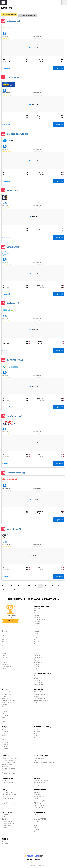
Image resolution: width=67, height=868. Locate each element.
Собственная (38, 676)
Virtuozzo (37, 731)
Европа (4, 631)
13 (24, 586)
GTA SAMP (5, 715)
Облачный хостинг (40, 692)
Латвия (36, 642)
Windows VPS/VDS (40, 819)
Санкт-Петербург (7, 783)
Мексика (37, 644)
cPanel (36, 678)
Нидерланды (38, 646)
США (36, 653)
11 (12, 586)
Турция (4, 668)
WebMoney (38, 792)
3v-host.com (14, 529)
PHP (36, 825)
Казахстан (5, 646)
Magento (5, 746)
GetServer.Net (14, 21)
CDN (36, 703)
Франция (37, 660)
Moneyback (38, 760)
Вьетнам (37, 621)
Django (36, 834)
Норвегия (5, 653)
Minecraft (5, 711)
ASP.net (37, 821)
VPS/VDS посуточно (8, 803)
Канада (37, 631)
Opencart (5, 748)
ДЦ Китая (5, 828)
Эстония (37, 666)
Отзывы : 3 (6, 68)
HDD (3, 846)
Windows (37, 817)
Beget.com (10, 621)
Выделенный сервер (41, 698)
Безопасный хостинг (9, 762)
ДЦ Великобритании (9, 823)
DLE (3, 751)
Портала (5, 705)
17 (46, 586)
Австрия (37, 615)
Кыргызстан (38, 640)
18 (52, 586)
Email (4, 722)
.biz (30, 47)
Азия (36, 611)
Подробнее (59, 68)
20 (4, 590)
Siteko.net (13, 303)
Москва (4, 781)
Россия (4, 660)
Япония (4, 676)
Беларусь (5, 633)
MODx (4, 738)
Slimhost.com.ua (16, 473)
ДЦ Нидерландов (8, 821)
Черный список (7, 764)
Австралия (38, 609)
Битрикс (5, 736)
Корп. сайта (6, 698)
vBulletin (5, 744)
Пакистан (5, 656)
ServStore (12, 190)
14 (29, 586)
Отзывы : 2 (6, 294)
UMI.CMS (5, 742)
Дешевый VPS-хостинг (9, 794)
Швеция (37, 664)
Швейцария (38, 662)
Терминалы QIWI (40, 801)
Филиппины (38, 656)
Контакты (29, 859)
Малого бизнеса (7, 703)
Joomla (4, 729)
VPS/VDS (37, 696)
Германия (37, 623)
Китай (36, 633)
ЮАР (36, 668)
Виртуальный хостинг (41, 694)
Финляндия (38, 658)
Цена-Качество (7, 797)
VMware (37, 740)
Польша (5, 658)
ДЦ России (5, 815)
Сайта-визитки (7, 694)
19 (58, 586)
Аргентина (38, 613)
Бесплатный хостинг (9, 801)
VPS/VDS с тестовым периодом (44, 762)
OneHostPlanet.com (17, 134)
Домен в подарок (40, 783)
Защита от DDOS (7, 767)
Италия (4, 644)
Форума (5, 707)
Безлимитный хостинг (9, 760)
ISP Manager (38, 680)
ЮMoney (37, 794)
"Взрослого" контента (9, 692)
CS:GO (4, 713)
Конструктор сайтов (8, 769)
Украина (5, 662)
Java (35, 828)
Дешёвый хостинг (8, 792)
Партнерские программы (10, 771)
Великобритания (40, 619)
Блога (4, 696)
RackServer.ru (14, 416)
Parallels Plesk (39, 684)
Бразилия (37, 617)
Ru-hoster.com (15, 360)
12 (18, 586)
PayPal (36, 799)
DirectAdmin (38, 682)
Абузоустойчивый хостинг (10, 758)
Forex (4, 720)
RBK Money (38, 803)
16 (41, 586)
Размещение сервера (41, 700)
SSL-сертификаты (40, 785)
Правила (38, 859)
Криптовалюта (39, 807)
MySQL (36, 823)
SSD (3, 841)
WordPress (5, 731)
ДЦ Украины (6, 817)
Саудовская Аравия (8, 666)
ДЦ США (5, 819)
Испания (5, 642)
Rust (3, 717)
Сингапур (5, 664)
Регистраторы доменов (42, 781)
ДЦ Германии (6, 825)
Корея (36, 637)
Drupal (4, 734)
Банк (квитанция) (40, 805)
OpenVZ (37, 729)
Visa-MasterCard (39, 797)
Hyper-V (37, 736)
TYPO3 (4, 740)
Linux (36, 815)
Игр (3, 709)
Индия (4, 637)
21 (10, 590)
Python (36, 830)
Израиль (5, 640)
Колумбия (37, 635)
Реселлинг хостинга (8, 773)
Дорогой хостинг (7, 799)
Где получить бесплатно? (27, 16)
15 (35, 586)
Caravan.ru (13, 247)
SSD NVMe (5, 844)
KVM (36, 734)
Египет (4, 635)
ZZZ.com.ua (13, 77)
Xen (35, 738)
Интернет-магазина (8, 700)
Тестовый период (40, 758)
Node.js (37, 832)
